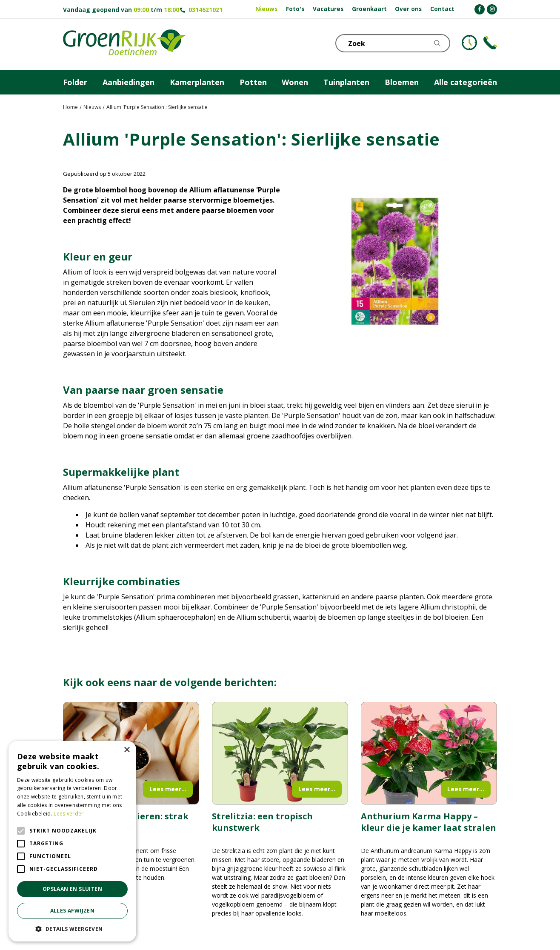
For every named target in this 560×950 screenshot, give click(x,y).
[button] (72, 929)
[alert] (72, 841)
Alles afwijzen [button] (73, 911)
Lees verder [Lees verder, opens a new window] (69, 814)
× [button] (127, 750)
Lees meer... (168, 789)
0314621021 (206, 10)
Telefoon (490, 43)
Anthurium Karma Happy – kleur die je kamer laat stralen (429, 822)
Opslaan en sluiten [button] (72, 889)
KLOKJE (469, 43)
